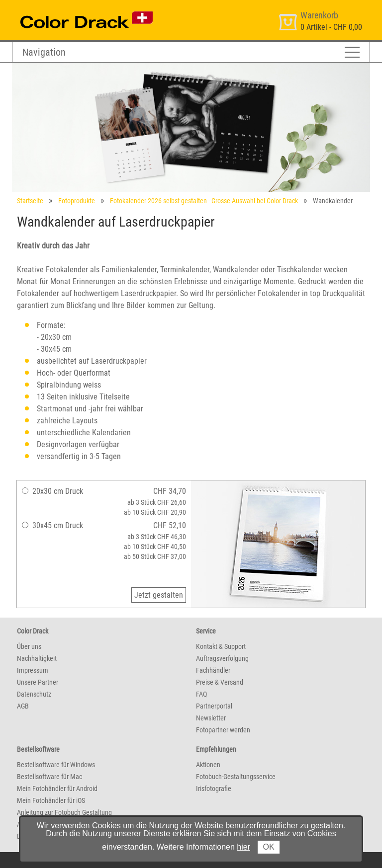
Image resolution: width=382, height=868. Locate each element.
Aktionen (208, 765)
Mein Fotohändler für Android (57, 789)
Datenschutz (34, 694)
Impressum (33, 670)
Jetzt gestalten (159, 595)
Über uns (29, 646)
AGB (23, 706)
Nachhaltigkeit (37, 658)
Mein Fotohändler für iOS (51, 800)
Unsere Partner (38, 682)
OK (268, 847)
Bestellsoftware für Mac (49, 777)
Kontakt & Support (221, 646)
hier (243, 847)
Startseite (30, 201)
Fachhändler (213, 670)
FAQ (201, 694)
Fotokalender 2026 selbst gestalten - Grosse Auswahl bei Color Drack (204, 201)
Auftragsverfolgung (222, 658)
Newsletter (211, 718)
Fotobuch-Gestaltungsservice (236, 777)
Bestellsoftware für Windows (56, 765)
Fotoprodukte (77, 201)
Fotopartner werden (223, 730)
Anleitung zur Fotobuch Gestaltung (64, 812)
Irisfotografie (214, 789)
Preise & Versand (220, 682)
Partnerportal (214, 706)
